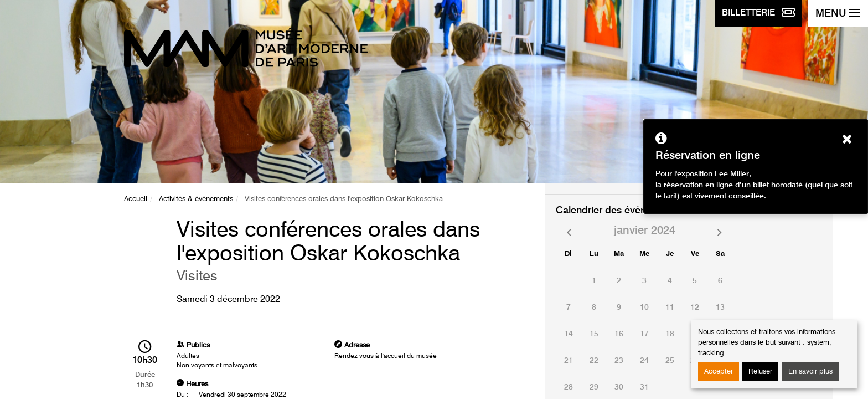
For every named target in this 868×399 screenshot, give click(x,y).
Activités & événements (196, 199)
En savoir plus (810, 372)
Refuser (760, 372)
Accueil (136, 199)
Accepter (719, 372)
